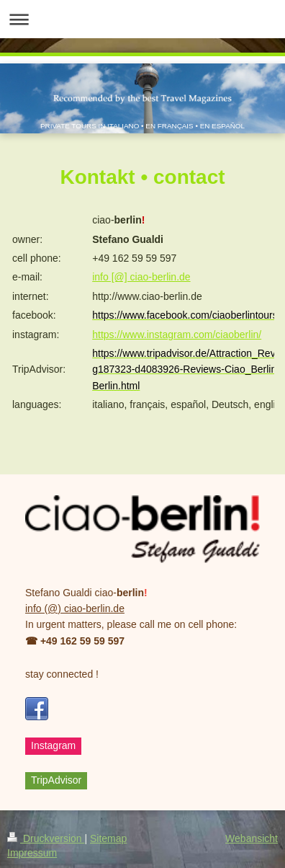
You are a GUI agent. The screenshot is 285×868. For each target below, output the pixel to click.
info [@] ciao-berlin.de (141, 277)
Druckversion (46, 838)
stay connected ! (62, 674)
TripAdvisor (56, 780)
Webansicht (252, 838)
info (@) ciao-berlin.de (75, 608)
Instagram (53, 745)
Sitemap (108, 838)
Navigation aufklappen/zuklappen (142, 19)
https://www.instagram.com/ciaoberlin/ (177, 335)
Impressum (32, 853)
